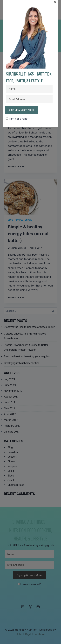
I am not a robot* (18, 119)
